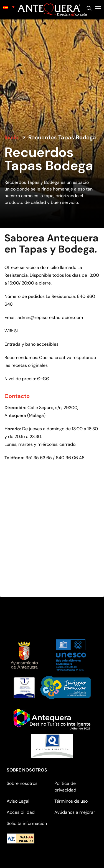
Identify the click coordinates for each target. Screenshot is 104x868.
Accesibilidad (21, 812)
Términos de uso (71, 801)
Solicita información (27, 823)
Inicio (12, 137)
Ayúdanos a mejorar (75, 812)
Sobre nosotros (22, 783)
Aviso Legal (18, 801)
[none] (9, 7)
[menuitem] (9, 7)
